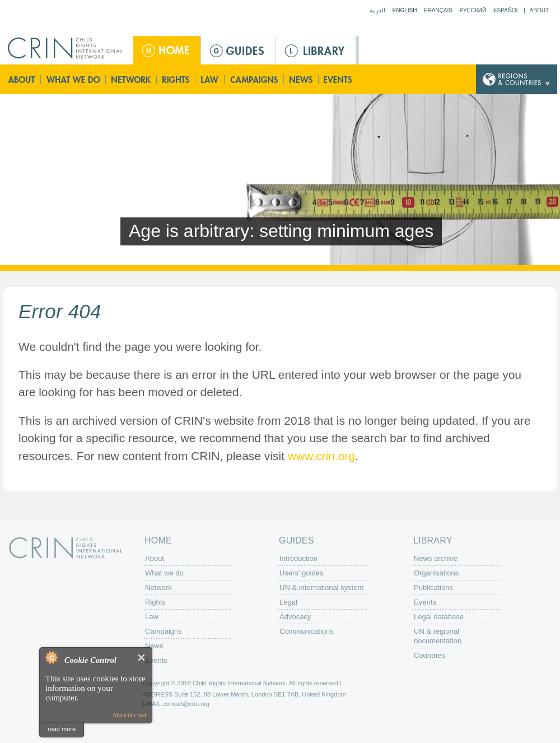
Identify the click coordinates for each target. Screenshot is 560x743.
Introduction (298, 558)
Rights (176, 79)
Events (339, 79)
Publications (433, 588)
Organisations (436, 573)
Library (316, 50)
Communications (307, 631)
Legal (288, 602)
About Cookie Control (51, 657)
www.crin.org (321, 456)
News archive (436, 558)
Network (131, 79)
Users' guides (301, 573)
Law (210, 79)
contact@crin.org (186, 704)
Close (142, 658)
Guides (238, 50)
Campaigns (254, 79)
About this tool (129, 715)
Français (438, 10)
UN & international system (321, 588)
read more (62, 729)
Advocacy (295, 617)
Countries (430, 655)
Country (517, 79)
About (539, 10)
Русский (473, 10)
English (405, 10)
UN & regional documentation (438, 636)
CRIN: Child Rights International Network (66, 548)
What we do (73, 79)
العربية (377, 10)
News (302, 79)
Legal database (439, 617)
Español (507, 10)
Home (167, 50)
